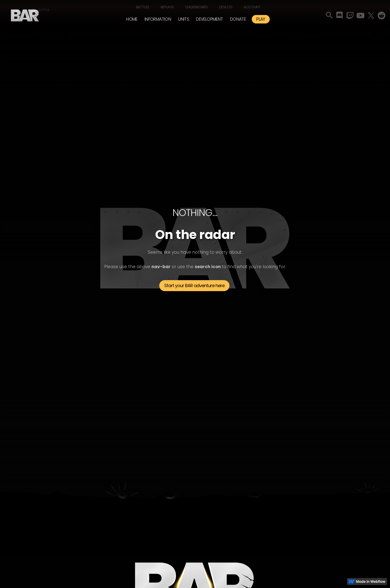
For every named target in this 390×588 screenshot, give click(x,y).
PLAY (261, 19)
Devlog (226, 7)
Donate (238, 19)
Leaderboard (196, 7)
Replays (167, 7)
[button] (158, 19)
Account (252, 7)
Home (132, 19)
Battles (143, 7)
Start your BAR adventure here (194, 286)
